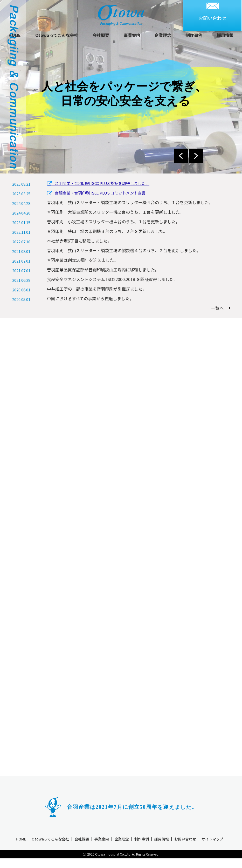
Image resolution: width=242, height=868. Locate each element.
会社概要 (101, 35)
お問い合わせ (185, 848)
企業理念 (163, 35)
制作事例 (194, 35)
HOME (15, 35)
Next (196, 156)
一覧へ (219, 308)
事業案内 (132, 35)
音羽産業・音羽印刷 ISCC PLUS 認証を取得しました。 (98, 184)
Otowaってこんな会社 (57, 35)
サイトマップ (212, 848)
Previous (181, 156)
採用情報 (225, 35)
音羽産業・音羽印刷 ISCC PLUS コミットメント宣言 (96, 194)
